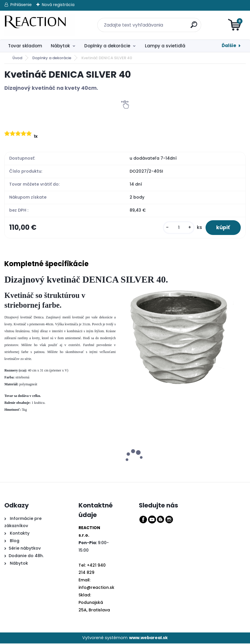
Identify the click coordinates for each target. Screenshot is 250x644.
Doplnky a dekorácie (107, 46)
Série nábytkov (25, 549)
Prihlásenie (21, 5)
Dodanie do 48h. (26, 556)
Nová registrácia (58, 5)
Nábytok (60, 46)
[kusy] (177, 228)
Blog (14, 542)
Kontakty (20, 534)
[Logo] (40, 25)
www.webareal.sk (148, 638)
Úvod (17, 58)
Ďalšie (229, 45)
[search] (191, 22)
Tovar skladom (25, 46)
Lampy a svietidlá (165, 46)
